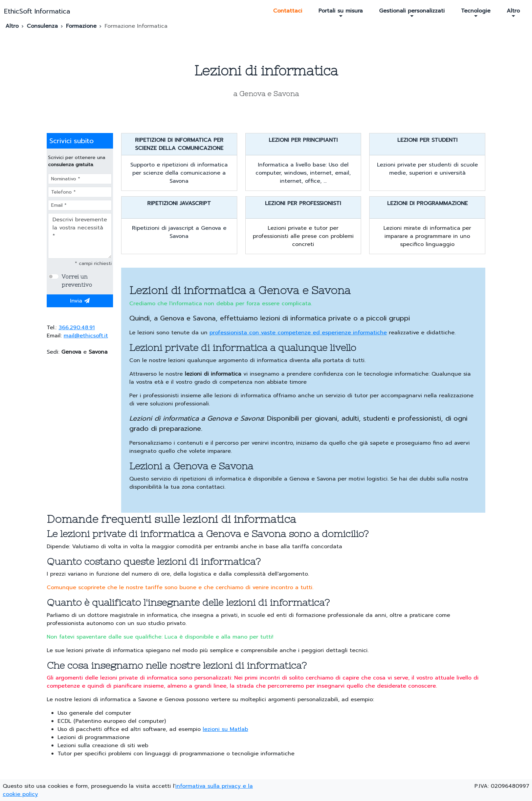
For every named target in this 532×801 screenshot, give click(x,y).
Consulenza (42, 26)
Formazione (81, 26)
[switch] (53, 276)
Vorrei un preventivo (77, 281)
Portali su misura (341, 13)
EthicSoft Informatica (37, 11)
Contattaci (288, 11)
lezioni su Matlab (225, 729)
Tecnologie (476, 13)
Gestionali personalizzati (412, 13)
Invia (80, 301)
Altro (513, 13)
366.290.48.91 (77, 328)
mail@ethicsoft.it (86, 336)
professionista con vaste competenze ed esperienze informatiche (298, 333)
